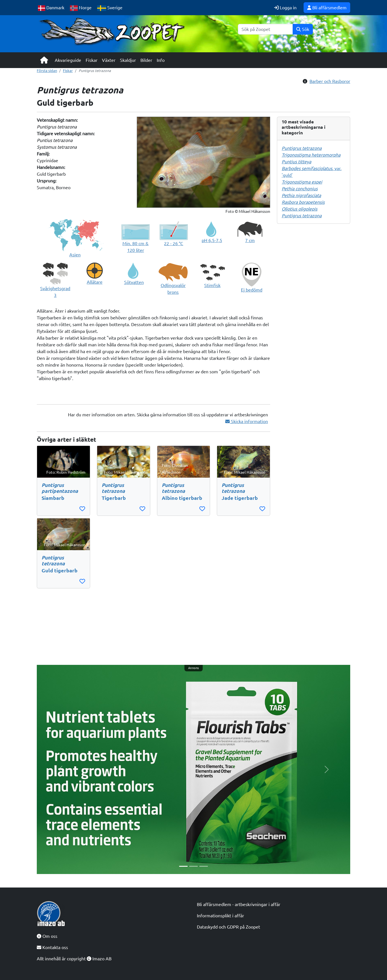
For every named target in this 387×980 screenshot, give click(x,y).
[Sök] (265, 29)
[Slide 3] (204, 866)
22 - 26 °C (174, 243)
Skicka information (247, 421)
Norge (81, 8)
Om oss (47, 936)
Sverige (110, 8)
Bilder (146, 60)
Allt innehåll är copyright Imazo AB (74, 959)
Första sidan (47, 71)
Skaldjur (128, 60)
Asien (75, 255)
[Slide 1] (183, 866)
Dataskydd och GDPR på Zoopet (228, 927)
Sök (303, 29)
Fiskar (92, 60)
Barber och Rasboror (330, 81)
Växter (109, 60)
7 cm (250, 240)
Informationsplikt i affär (220, 916)
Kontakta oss (52, 947)
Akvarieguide (68, 60)
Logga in (285, 8)
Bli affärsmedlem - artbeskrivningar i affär (239, 904)
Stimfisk (212, 285)
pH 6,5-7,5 (212, 240)
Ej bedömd (252, 290)
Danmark (51, 8)
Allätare (95, 282)
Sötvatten (134, 282)
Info (161, 60)
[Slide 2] (193, 866)
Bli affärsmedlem (327, 8)
